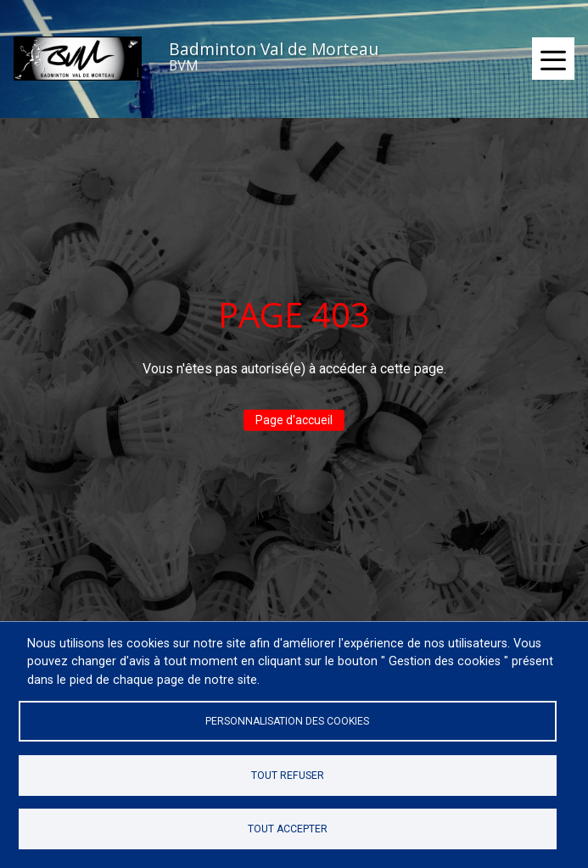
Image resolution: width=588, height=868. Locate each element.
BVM (183, 66)
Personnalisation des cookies (287, 721)
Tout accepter (288, 829)
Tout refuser (288, 776)
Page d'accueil (294, 420)
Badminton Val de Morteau (274, 49)
